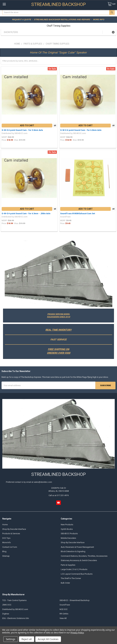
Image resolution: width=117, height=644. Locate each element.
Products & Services (11, 534)
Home (5, 525)
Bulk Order (65, 583)
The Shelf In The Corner (71, 578)
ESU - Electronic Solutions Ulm (16, 618)
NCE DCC (64, 609)
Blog (4, 551)
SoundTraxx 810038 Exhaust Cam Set (78, 213)
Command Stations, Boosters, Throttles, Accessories (84, 556)
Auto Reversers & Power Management (77, 547)
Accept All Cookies (48, 639)
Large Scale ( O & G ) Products (74, 569)
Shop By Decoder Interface (14, 529)
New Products (67, 525)
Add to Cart (27, 125)
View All (63, 618)
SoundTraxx (65, 605)
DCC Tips (6, 538)
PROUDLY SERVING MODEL (59, 314)
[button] (113, 32)
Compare (55, 126)
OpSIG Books (67, 529)
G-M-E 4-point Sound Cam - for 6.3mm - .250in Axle (26, 213)
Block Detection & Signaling (73, 551)
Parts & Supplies (68, 565)
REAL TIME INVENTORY (58, 330)
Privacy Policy (77, 633)
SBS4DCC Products (69, 534)
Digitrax (6, 614)
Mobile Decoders (68, 538)
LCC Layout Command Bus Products (77, 574)
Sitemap (6, 556)
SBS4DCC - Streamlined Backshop (75, 600)
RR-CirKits (64, 614)
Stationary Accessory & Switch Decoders (79, 560)
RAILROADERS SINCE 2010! (59, 317)
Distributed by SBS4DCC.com (15, 609)
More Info (7, 542)
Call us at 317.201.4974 (59, 495)
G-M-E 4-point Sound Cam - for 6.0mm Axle (81, 130)
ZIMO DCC (7, 605)
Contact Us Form (10, 547)
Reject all (27, 639)
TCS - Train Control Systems (14, 600)
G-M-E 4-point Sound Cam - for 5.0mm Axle (22, 130)
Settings (11, 639)
